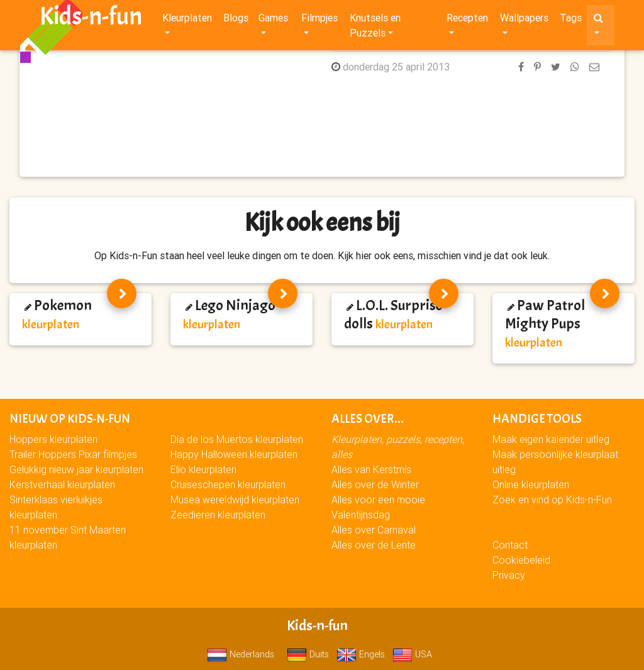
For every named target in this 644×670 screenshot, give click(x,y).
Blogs (236, 20)
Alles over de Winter (375, 484)
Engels (361, 654)
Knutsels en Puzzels (375, 28)
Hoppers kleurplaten (53, 439)
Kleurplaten (187, 20)
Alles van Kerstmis (371, 469)
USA (412, 654)
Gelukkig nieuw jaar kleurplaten (76, 469)
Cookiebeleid (521, 560)
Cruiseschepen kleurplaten (228, 484)
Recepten (467, 20)
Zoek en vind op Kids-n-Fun (552, 500)
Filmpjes (319, 20)
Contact (510, 545)
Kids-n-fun (91, 19)
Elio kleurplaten (203, 469)
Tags (571, 20)
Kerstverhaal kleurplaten (62, 484)
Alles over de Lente (374, 545)
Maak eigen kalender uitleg (551, 439)
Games (273, 20)
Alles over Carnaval (374, 530)
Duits (308, 654)
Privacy (509, 575)
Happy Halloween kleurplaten (234, 454)
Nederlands (241, 654)
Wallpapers (524, 20)
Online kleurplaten (531, 484)
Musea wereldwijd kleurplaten (235, 500)
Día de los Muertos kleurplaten (237, 439)
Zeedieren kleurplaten (218, 515)
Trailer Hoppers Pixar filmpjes (73, 454)
